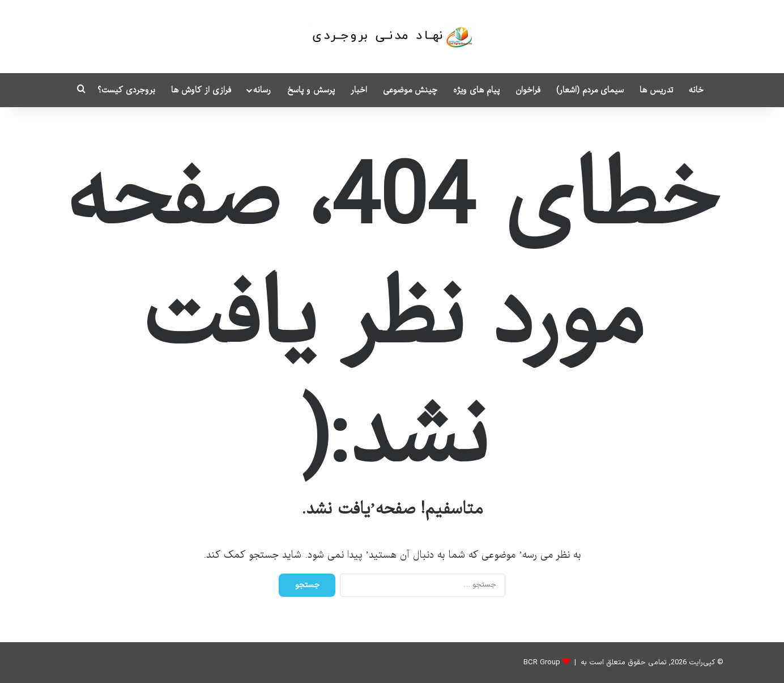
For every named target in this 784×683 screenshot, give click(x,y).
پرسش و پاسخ (311, 90)
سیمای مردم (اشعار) (590, 90)
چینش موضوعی (410, 90)
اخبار (359, 90)
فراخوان (528, 90)
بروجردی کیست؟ (126, 90)
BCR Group (542, 663)
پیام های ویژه (476, 90)
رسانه (262, 90)
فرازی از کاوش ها (201, 90)
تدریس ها (656, 90)
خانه (696, 90)
